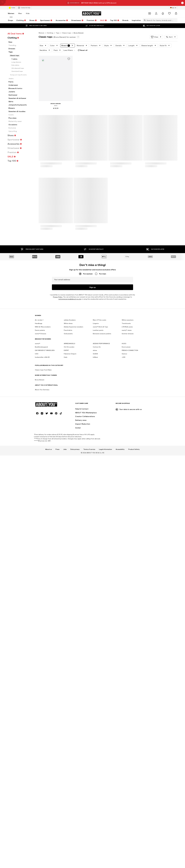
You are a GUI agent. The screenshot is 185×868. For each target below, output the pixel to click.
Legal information (105, 733)
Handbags (39, 640)
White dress (68, 640)
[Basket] (176, 13)
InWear (95, 674)
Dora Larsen (126, 663)
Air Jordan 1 (39, 636)
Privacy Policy (58, 613)
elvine (95, 667)
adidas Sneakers (70, 636)
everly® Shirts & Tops (100, 643)
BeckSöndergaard (41, 663)
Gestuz (124, 670)
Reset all (82, 50)
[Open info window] (182, 3)
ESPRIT (66, 667)
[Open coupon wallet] (150, 13)
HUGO (124, 660)
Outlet (12, 8)
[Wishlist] (169, 13)
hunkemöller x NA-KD (42, 674)
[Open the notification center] (163, 13)
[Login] (156, 13)
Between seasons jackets (102, 650)
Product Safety (134, 733)
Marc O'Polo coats (100, 636)
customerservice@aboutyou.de (70, 615)
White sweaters (128, 636)
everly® (38, 660)
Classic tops (67, 33)
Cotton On (97, 663)
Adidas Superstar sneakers (74, 643)
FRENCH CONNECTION (130, 667)
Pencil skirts (68, 647)
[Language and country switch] (173, 8)
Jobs (65, 733)
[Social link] (37, 697)
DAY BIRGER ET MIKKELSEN (45, 667)
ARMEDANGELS (69, 660)
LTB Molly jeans (127, 643)
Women (11, 13)
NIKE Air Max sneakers (43, 643)
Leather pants (98, 647)
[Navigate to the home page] (92, 13)
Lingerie (96, 640)
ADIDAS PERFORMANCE (101, 660)
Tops (58, 33)
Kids (28, 13)
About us (49, 733)
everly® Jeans (127, 647)
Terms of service (89, 733)
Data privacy (75, 733)
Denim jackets (40, 647)
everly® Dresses (41, 650)
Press (58, 733)
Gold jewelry (68, 650)
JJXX (124, 674)
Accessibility (120, 733)
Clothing (50, 33)
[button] (156, 37)
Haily (66, 674)
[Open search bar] (144, 20)
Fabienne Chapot (70, 670)
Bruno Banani (79, 33)
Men (20, 13)
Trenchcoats (126, 640)
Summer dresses (128, 650)
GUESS (95, 670)
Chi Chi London (69, 663)
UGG (37, 670)
